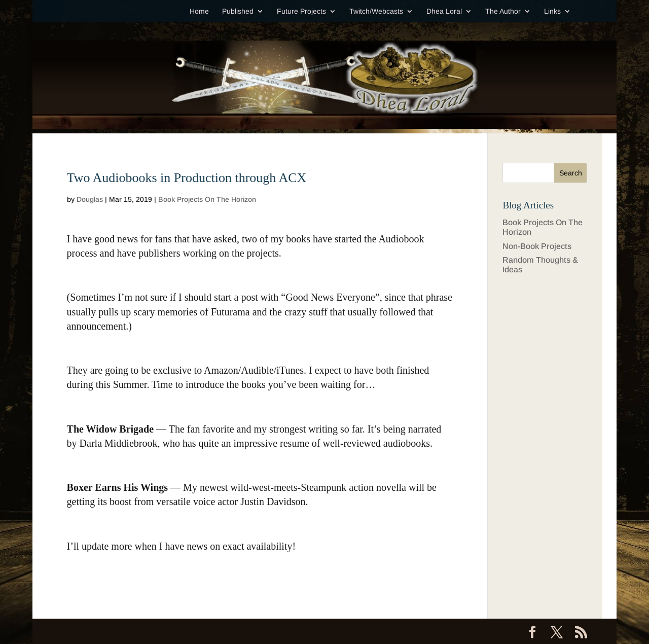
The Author (503, 11)
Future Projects (301, 11)
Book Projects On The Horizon (207, 199)
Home (199, 11)
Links (552, 11)
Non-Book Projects (537, 246)
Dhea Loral (444, 11)
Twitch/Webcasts (376, 11)
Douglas (90, 199)
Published (238, 11)
